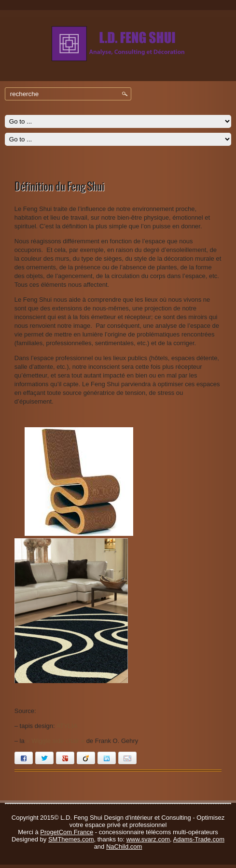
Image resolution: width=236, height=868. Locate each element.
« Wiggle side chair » (55, 741)
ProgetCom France (67, 832)
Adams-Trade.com (199, 839)
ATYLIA (67, 726)
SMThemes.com (71, 839)
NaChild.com (124, 847)
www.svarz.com (148, 839)
